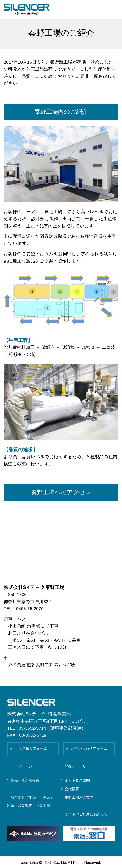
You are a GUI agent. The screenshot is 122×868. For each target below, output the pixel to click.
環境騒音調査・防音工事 (30, 806)
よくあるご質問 (77, 780)
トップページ (21, 766)
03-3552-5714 (32, 728)
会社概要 (72, 789)
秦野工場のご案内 (79, 797)
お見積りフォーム (33, 748)
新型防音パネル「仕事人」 (32, 797)
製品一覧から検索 (25, 780)
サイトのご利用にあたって (86, 814)
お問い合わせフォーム (89, 748)
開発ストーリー (77, 766)
